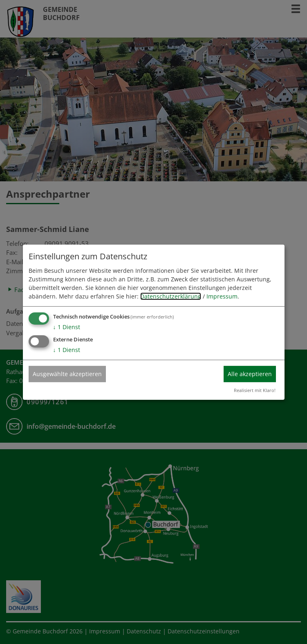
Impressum (222, 296)
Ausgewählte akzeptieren (67, 374)
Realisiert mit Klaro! (255, 390)
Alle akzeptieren (250, 374)
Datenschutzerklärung (171, 296)
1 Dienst (67, 327)
